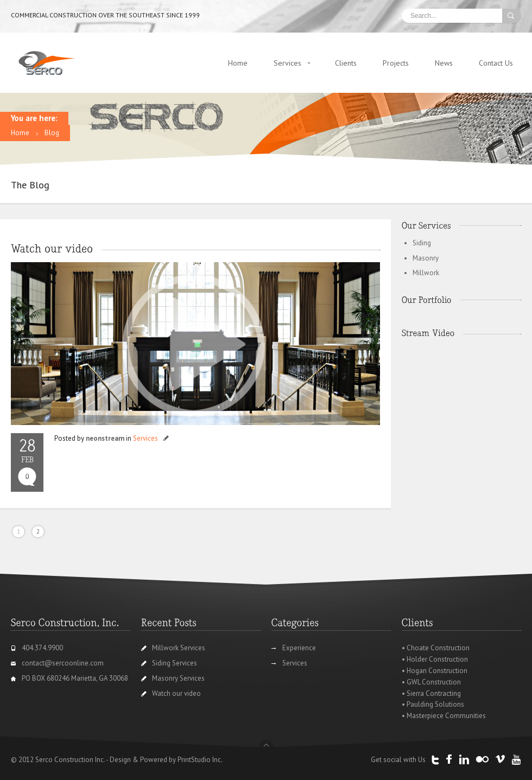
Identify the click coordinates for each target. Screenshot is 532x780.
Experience (299, 648)
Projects (396, 63)
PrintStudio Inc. (200, 760)
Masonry (426, 258)
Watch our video (176, 693)
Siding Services (175, 663)
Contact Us (496, 63)
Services (287, 63)
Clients (346, 63)
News (444, 63)
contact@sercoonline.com (63, 663)
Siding (422, 243)
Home (238, 63)
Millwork (426, 273)
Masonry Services (178, 678)
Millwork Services (179, 648)
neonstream (105, 438)
